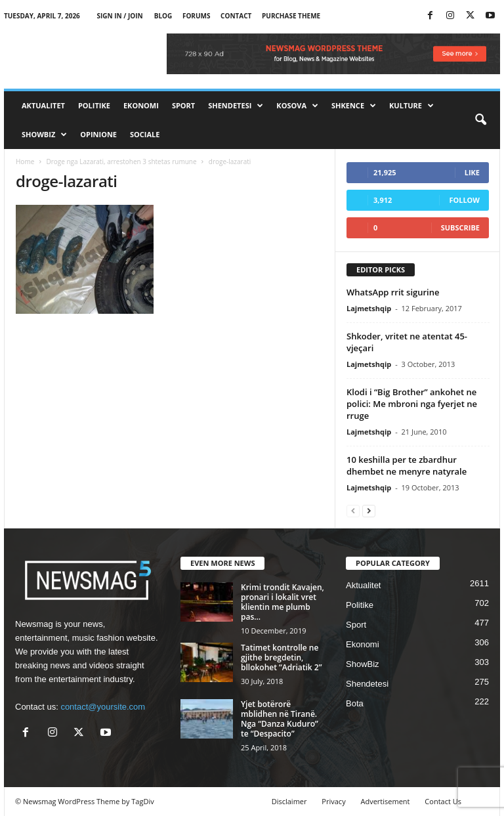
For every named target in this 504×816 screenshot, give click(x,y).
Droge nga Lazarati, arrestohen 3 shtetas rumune (121, 161)
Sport (183, 105)
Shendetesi (236, 106)
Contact (236, 16)
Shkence (354, 106)
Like (472, 172)
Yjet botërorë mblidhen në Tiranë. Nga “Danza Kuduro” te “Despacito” (280, 719)
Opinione (98, 134)
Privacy (333, 801)
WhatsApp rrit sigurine (393, 292)
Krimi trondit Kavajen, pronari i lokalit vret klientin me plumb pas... (283, 602)
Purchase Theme (291, 16)
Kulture (411, 106)
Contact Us (443, 801)
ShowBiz (44, 135)
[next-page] (369, 510)
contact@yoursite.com (103, 707)
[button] (480, 120)
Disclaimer (289, 801)
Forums (197, 16)
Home (25, 161)
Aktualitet (43, 105)
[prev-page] (353, 510)
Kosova (297, 106)
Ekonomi (141, 105)
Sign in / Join (119, 16)
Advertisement (386, 801)
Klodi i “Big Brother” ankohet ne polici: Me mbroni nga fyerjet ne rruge (412, 404)
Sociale (145, 134)
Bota (355, 703)
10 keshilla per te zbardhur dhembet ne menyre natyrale (407, 465)
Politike (94, 105)
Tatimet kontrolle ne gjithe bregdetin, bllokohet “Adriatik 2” (281, 657)
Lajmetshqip (369, 308)
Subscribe (460, 227)
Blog (163, 16)
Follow (464, 200)
